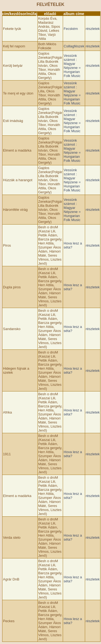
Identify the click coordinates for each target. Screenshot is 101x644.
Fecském (71, 29)
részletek (93, 29)
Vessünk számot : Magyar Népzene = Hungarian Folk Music (72, 66)
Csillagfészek (74, 46)
